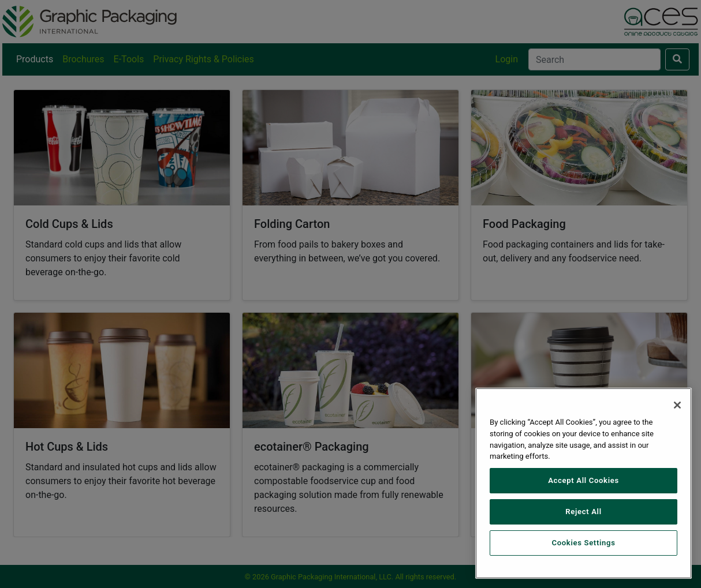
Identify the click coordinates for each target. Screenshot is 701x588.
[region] (583, 483)
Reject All (583, 512)
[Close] (677, 405)
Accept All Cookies (583, 480)
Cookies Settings (583, 543)
